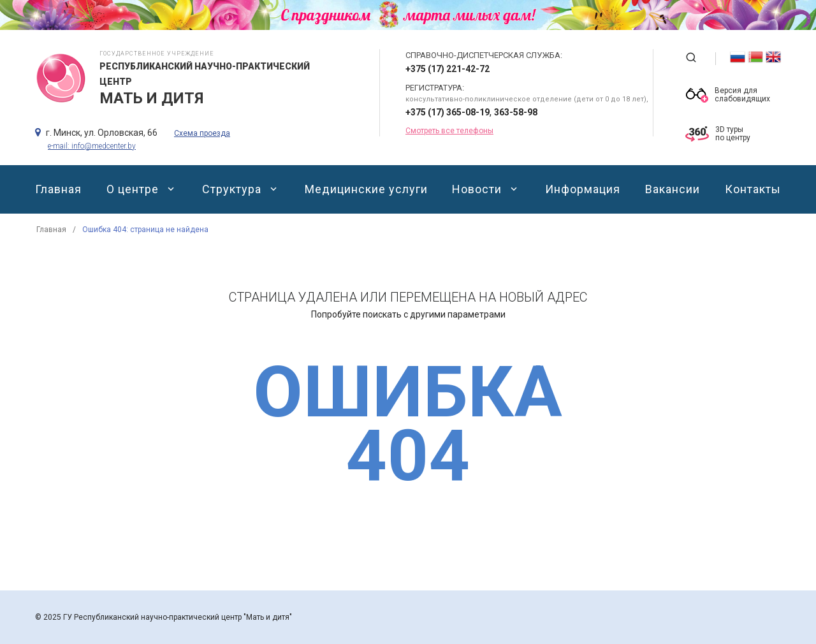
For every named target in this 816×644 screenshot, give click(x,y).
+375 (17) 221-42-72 (448, 69)
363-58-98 (516, 112)
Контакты (753, 189)
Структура (241, 189)
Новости (486, 189)
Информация (583, 189)
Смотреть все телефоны (449, 131)
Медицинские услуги (366, 189)
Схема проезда (202, 133)
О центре (142, 189)
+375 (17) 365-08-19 (448, 112)
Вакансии (673, 189)
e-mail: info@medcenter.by (92, 146)
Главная (58, 189)
